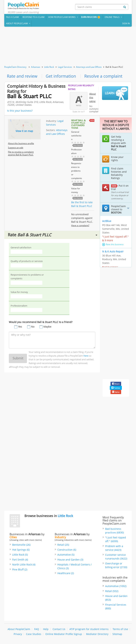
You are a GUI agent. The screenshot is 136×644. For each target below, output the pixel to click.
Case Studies (34, 635)
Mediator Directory (97, 635)
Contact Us (59, 630)
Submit (18, 359)
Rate (53, 236)
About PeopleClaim (19, 630)
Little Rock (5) (20, 555)
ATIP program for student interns (89, 630)
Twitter (116, 389)
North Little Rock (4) (24, 565)
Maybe (47, 328)
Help (46, 630)
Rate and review (23, 77)
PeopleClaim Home (25, 6)
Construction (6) (67, 550)
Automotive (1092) (116, 587)
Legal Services (65, 67)
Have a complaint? (80, 226)
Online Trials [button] (112, 18)
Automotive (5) (66, 555)
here (86, 357)
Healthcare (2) (66, 574)
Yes (20, 328)
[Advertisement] (68, 47)
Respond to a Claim (33, 18)
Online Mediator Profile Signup (64, 635)
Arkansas (36, 67)
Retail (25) (63, 545)
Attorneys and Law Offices (89, 67)
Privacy (18, 635)
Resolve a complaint (106, 77)
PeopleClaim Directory (15, 67)
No (33, 328)
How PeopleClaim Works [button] (62, 18)
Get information (62, 77)
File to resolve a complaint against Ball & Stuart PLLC (21, 154)
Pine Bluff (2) (20, 570)
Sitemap (117, 635)
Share (116, 384)
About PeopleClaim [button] (17, 24)
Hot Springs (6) (21, 550)
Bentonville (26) (21, 545)
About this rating (93, 98)
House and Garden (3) (70, 560)
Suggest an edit (16, 148)
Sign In (126, 24)
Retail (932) (112, 592)
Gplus (116, 393)
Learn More (116, 94)
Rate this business (113, 245)
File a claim (12, 18)
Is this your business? (20, 111)
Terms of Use (120, 630)
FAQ (37, 630)
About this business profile (21, 144)
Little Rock (49, 67)
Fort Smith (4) (20, 560)
